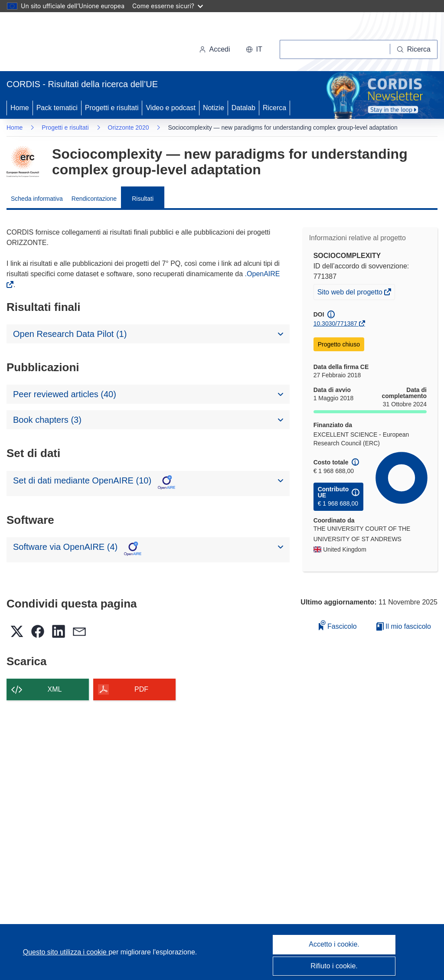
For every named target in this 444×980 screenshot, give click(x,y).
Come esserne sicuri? (168, 6)
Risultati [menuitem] (143, 199)
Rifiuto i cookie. (334, 966)
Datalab (243, 108)
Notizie (214, 108)
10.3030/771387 (335, 323)
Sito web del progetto (351, 293)
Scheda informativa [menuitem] (37, 199)
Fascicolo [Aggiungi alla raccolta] (338, 625)
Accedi (215, 49)
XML (55, 689)
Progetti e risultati (112, 108)
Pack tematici (57, 108)
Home (20, 108)
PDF (141, 689)
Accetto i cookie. (334, 944)
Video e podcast (170, 108)
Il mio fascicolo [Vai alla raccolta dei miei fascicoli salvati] (404, 626)
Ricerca (274, 108)
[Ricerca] (414, 49)
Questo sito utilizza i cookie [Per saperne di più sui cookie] (66, 952)
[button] (254, 49)
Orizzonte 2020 (129, 127)
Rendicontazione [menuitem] (94, 199)
